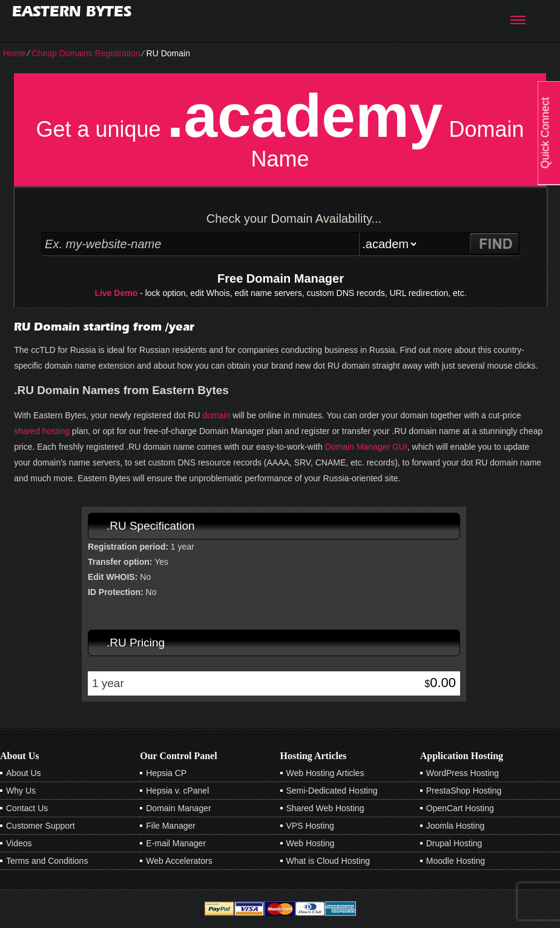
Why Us (21, 791)
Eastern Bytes (72, 11)
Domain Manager (178, 808)
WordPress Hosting (463, 773)
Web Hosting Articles (325, 773)
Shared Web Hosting (325, 808)
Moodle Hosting (456, 861)
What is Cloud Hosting (328, 861)
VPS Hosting (310, 826)
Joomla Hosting (456, 826)
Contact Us (27, 808)
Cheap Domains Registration (86, 53)
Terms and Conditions (47, 861)
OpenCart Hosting (460, 808)
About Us (24, 773)
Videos (19, 843)
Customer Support (41, 826)
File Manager (171, 826)
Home (14, 53)
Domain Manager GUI (366, 447)
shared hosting (42, 431)
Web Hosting (311, 843)
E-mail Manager (176, 843)
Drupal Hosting (454, 843)
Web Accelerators (179, 861)
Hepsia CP (166, 773)
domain (216, 415)
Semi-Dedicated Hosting (332, 791)
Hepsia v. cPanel (177, 791)
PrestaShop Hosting (464, 791)
